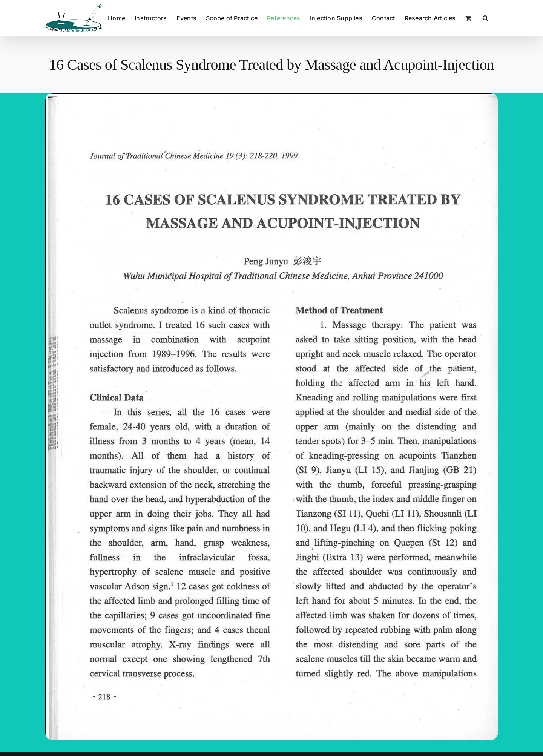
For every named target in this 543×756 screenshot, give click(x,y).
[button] (485, 18)
